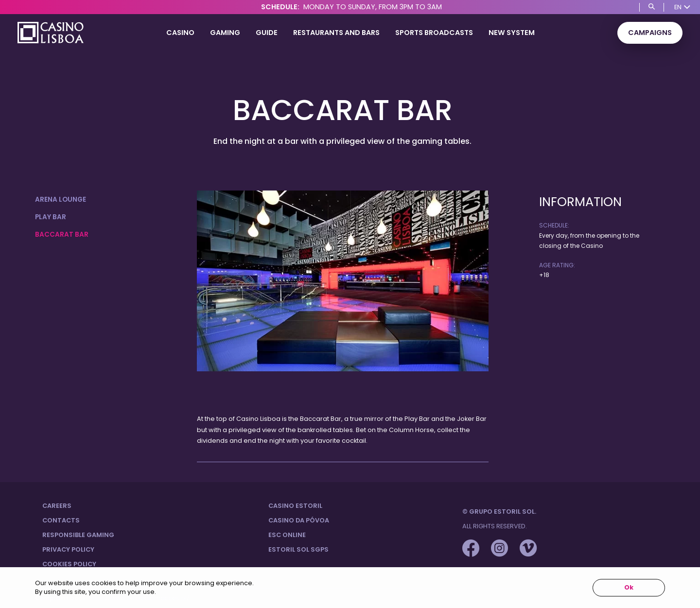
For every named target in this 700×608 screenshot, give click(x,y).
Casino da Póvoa (299, 520)
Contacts (61, 520)
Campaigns (650, 33)
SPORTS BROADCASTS (434, 33)
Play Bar (51, 217)
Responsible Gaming (78, 535)
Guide (267, 33)
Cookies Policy (69, 564)
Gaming (225, 33)
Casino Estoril (295, 506)
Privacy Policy (68, 549)
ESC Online (287, 535)
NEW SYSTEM (512, 33)
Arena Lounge (61, 200)
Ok (629, 588)
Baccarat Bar (62, 235)
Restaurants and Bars (336, 33)
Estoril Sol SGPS (298, 549)
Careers (57, 506)
